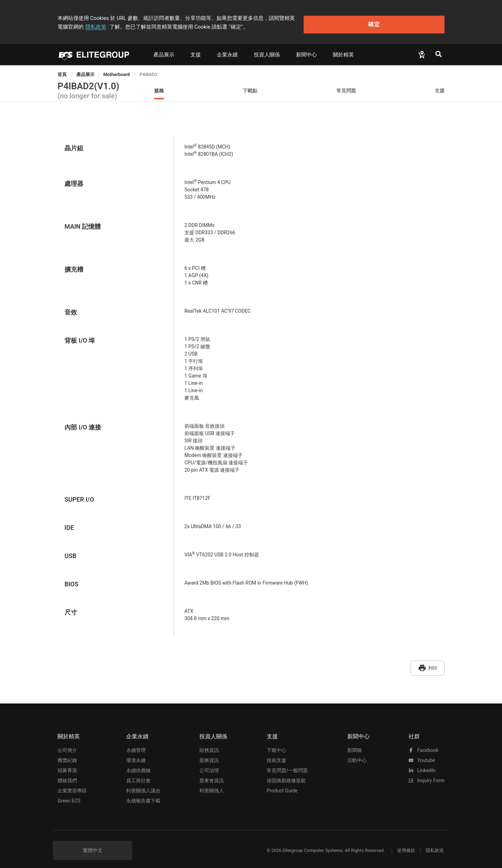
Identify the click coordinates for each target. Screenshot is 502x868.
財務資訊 (209, 744)
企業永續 (227, 51)
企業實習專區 (72, 785)
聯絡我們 (67, 775)
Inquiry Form (427, 775)
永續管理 (136, 744)
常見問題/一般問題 (287, 764)
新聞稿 (355, 744)
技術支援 (276, 754)
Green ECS (69, 795)
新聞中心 (306, 51)
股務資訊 (209, 754)
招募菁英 (67, 764)
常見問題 (346, 87)
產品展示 (164, 51)
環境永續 (136, 754)
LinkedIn (422, 764)
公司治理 (209, 764)
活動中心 (357, 754)
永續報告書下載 (143, 795)
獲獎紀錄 (67, 754)
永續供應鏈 (138, 764)
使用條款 (401, 844)
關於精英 (343, 51)
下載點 (250, 87)
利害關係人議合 (143, 785)
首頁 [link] (63, 71)
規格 (159, 87)
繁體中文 (93, 844)
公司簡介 (67, 744)
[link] (85, 71)
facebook (423, 744)
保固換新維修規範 (286, 775)
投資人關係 (267, 51)
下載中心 (276, 744)
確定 (409, 21)
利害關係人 (212, 785)
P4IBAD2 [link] (148, 71)
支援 (196, 51)
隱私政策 (333, 16)
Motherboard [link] (117, 71)
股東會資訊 (212, 775)
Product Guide (282, 785)
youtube (422, 754)
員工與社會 (138, 775)
